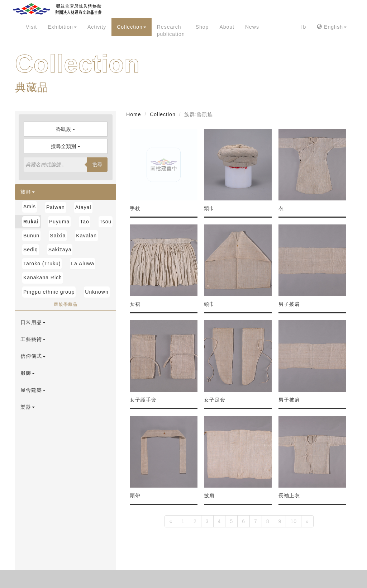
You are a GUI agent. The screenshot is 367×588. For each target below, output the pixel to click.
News (252, 27)
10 (294, 521)
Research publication (171, 30)
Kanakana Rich (43, 278)
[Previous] (171, 521)
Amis (30, 207)
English (332, 27)
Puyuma (59, 222)
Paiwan (56, 207)
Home (134, 114)
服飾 (28, 373)
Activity (97, 27)
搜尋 (97, 165)
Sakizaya (60, 250)
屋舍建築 (33, 390)
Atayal (83, 207)
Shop (202, 27)
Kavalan (86, 236)
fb (304, 27)
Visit (31, 27)
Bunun (31, 236)
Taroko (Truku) (42, 264)
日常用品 (33, 322)
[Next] (307, 521)
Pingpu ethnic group (49, 292)
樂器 (28, 407)
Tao (85, 222)
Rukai (31, 222)
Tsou (106, 222)
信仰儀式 (33, 356)
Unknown (97, 292)
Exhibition (62, 27)
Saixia (58, 236)
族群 (28, 192)
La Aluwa (83, 264)
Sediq (31, 250)
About (227, 27)
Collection (131, 27)
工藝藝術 (33, 339)
